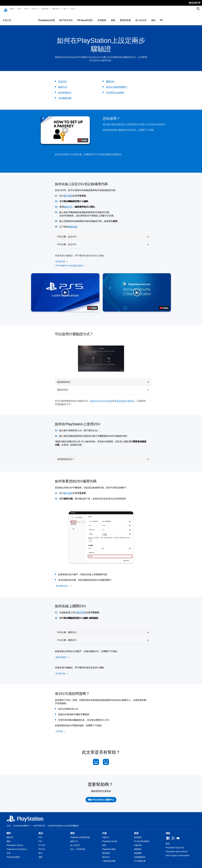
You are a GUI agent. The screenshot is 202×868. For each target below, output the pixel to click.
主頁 (9, 823)
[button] (65, 127)
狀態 (104, 842)
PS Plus (34, 9)
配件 (40, 850)
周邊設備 (45, 9)
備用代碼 (73, 224)
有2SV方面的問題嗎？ (117, 84)
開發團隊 (138, 850)
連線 (153, 17)
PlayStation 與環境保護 (80, 834)
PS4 (26, 9)
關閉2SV (110, 78)
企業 (9, 850)
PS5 (19, 9)
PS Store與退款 (85, 17)
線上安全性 (141, 17)
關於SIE (10, 834)
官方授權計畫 (140, 858)
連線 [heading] (168, 830)
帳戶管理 (68, 193)
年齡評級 (138, 842)
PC (161, 17)
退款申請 (106, 854)
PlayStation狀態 (47, 17)
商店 (65, 9)
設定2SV (62, 78)
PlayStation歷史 (13, 854)
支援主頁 (7, 17)
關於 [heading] (9, 830)
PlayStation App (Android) (177, 849)
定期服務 (102, 17)
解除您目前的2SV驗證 (101, 398)
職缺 (9, 838)
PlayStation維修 (109, 846)
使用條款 (138, 834)
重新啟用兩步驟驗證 (125, 398)
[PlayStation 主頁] (6, 9)
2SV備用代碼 (65, 95)
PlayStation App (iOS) (175, 845)
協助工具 (74, 838)
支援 (72, 9)
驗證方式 (63, 84)
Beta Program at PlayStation (178, 853)
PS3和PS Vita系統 (115, 89)
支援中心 (106, 834)
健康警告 (138, 846)
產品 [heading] (41, 830)
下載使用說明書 (109, 858)
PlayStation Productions (17, 846)
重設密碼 (106, 850)
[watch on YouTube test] (83, 137)
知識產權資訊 (140, 854)
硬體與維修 (125, 17)
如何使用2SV (65, 89)
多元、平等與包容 (78, 846)
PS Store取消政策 (142, 838)
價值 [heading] (72, 830)
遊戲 (12, 9)
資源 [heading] (136, 830)
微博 (168, 841)
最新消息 (55, 9)
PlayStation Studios (15, 842)
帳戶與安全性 (66, 17)
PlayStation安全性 (110, 838)
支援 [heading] (104, 830)
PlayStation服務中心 (22, 823)
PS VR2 (42, 842)
